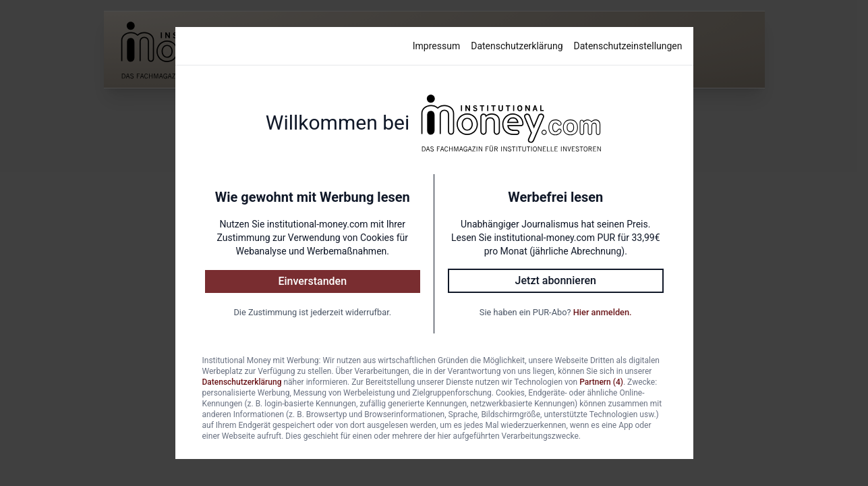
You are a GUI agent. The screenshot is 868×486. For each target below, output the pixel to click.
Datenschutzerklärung (517, 46)
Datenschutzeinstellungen (628, 46)
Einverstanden (312, 281)
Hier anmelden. (603, 312)
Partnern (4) (601, 382)
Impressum (436, 46)
